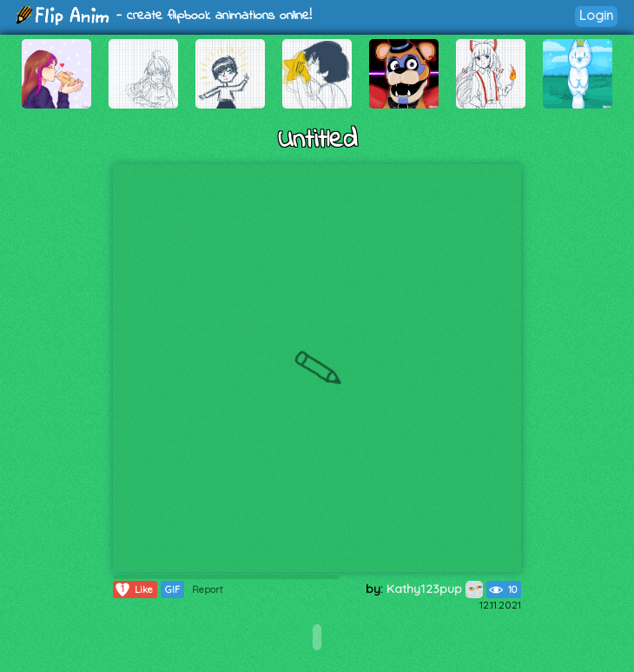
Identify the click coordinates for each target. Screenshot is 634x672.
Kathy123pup (435, 589)
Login (596, 15)
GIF (172, 590)
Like (133, 590)
